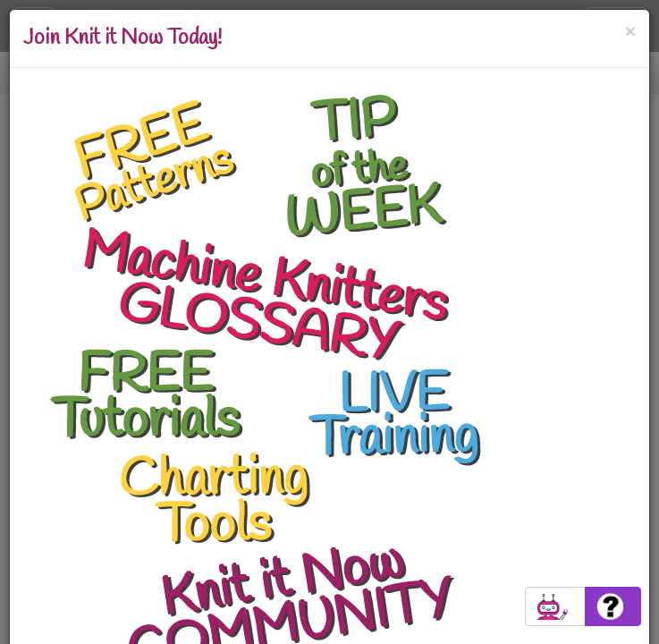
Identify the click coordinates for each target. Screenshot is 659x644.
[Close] (630, 31)
